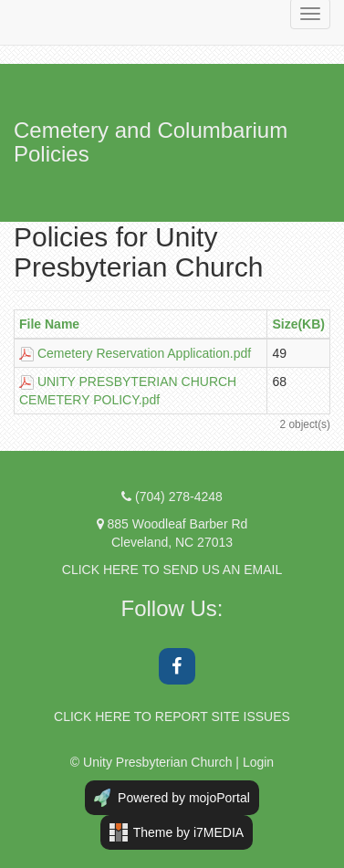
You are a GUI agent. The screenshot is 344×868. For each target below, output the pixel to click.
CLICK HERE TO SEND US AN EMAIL (172, 570)
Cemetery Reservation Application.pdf (144, 353)
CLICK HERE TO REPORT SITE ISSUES (172, 716)
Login (258, 762)
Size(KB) (298, 324)
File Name (49, 324)
